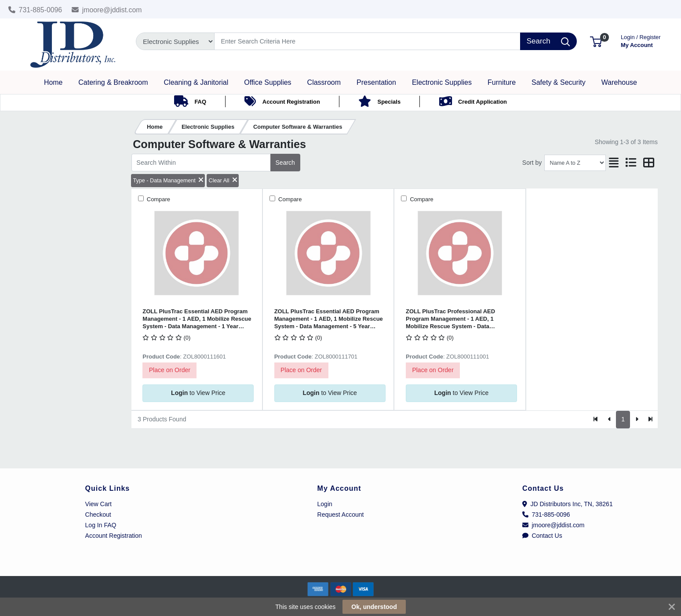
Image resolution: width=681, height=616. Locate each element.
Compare (158, 199)
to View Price (198, 393)
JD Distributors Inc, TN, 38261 (568, 504)
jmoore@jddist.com (107, 10)
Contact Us (542, 536)
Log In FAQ (101, 525)
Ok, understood (374, 607)
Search (285, 163)
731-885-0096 (35, 10)
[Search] (367, 41)
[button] (596, 41)
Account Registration (114, 536)
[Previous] (610, 420)
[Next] (637, 420)
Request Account (341, 515)
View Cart (98, 504)
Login (325, 504)
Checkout (98, 515)
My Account (641, 40)
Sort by (532, 163)
